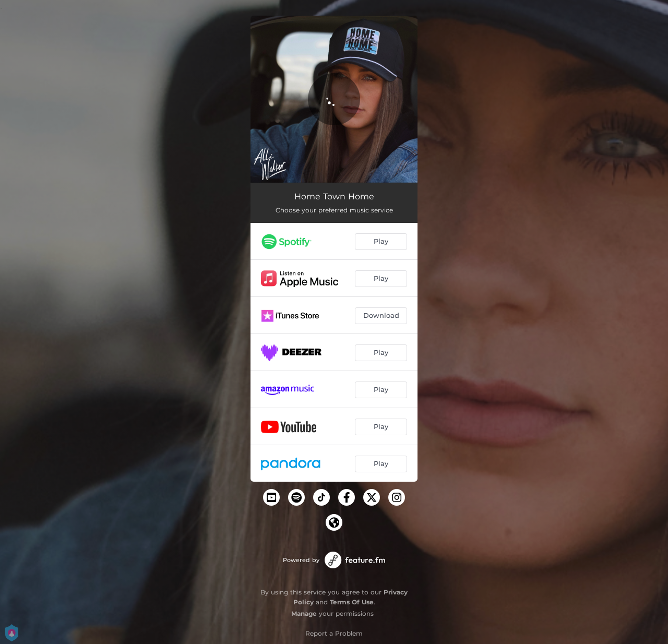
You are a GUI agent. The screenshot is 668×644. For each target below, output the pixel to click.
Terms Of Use (352, 602)
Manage (304, 613)
